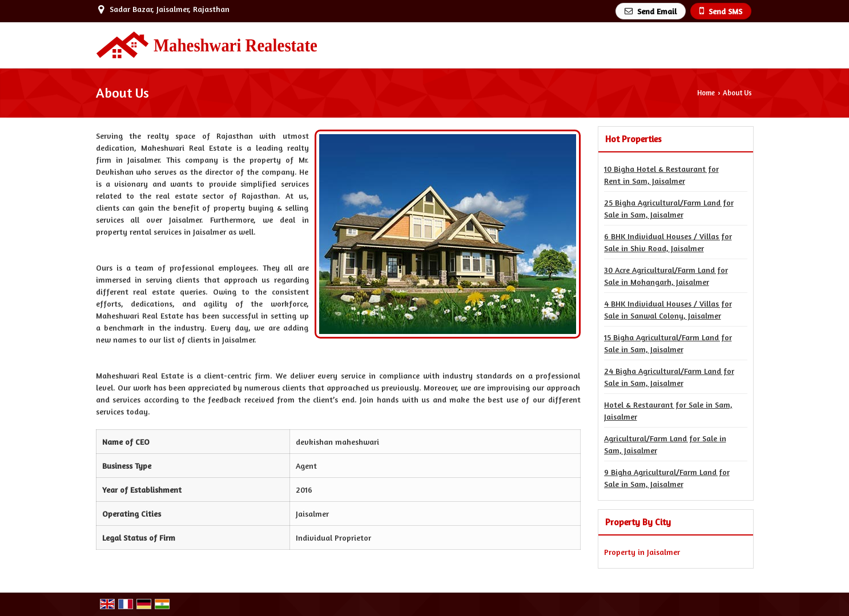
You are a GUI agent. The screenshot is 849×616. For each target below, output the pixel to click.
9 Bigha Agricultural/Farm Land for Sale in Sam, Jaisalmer (667, 478)
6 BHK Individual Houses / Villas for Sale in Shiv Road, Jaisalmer (668, 242)
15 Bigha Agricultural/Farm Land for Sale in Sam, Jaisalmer (668, 343)
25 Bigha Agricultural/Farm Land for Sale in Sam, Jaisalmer (669, 208)
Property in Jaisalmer (642, 552)
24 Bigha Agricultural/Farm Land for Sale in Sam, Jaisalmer (669, 377)
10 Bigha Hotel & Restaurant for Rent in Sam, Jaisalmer (661, 175)
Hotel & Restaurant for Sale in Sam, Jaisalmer (668, 410)
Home (706, 93)
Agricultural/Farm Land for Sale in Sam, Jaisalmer (665, 444)
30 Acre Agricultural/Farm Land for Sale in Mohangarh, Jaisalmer (666, 276)
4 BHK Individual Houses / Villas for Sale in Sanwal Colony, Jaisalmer (668, 309)
